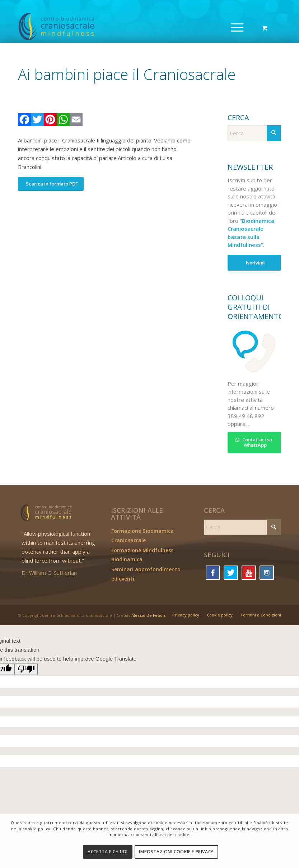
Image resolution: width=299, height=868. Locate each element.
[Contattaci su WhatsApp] (254, 442)
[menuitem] (236, 27)
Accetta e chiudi (108, 852)
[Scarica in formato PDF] (51, 184)
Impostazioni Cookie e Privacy (176, 852)
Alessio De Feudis (149, 615)
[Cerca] (254, 133)
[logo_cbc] (73, 27)
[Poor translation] (26, 669)
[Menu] (233, 27)
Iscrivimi (255, 263)
